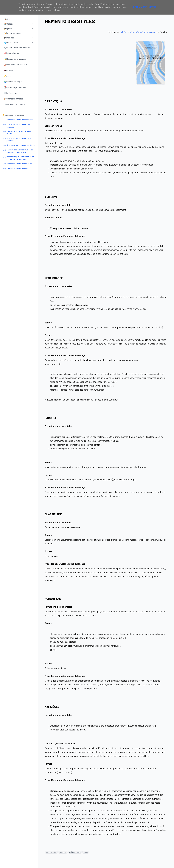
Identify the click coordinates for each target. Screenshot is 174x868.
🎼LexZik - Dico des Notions (17, 48)
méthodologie (75, 852)
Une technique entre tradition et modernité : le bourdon (20, 158)
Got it (153, 7)
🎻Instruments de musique (16, 65)
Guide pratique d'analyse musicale (138, 32)
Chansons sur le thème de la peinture (19, 139)
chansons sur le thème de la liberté (19, 133)
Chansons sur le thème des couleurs (18, 126)
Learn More (140, 7)
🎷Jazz (7, 76)
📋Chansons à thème (14, 99)
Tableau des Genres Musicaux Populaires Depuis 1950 (20, 151)
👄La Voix (8, 70)
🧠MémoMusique (12, 53)
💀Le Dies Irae (11, 93)
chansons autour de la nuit (18, 168)
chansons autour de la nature (19, 164)
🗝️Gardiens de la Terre (15, 104)
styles (86, 852)
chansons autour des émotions (20, 120)
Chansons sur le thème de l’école (21, 145)
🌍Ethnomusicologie (13, 82)
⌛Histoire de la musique (15, 59)
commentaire (51, 852)
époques (63, 852)
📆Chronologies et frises (15, 87)
